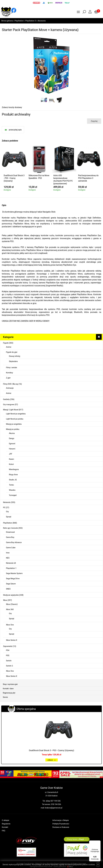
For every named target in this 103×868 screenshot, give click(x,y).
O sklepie (6, 820)
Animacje (10, 388)
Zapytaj (94, 121)
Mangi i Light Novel (11, 410)
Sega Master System (14, 573)
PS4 (8, 650)
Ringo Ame (13, 475)
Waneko (12, 490)
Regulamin (6, 824)
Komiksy (9, 373)
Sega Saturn (11, 584)
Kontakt (5, 827)
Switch (9, 661)
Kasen (11, 459)
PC (4, 508)
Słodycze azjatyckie (11, 595)
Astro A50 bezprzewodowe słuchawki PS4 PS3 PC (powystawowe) (63, 180)
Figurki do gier (12, 352)
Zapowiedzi (8, 646)
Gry (7, 512)
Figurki (6, 343)
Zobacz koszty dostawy (12, 107)
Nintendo (7, 502)
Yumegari (13, 495)
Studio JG (13, 480)
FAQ (3, 831)
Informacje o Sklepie (61, 820)
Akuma (12, 433)
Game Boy (10, 537)
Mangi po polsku (13, 429)
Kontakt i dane (8, 689)
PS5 (8, 655)
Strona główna (7, 21)
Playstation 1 (11, 568)
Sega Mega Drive (13, 579)
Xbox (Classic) (12, 604)
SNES (8, 589)
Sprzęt (9, 517)
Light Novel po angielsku (16, 414)
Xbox (5, 600)
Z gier (8, 378)
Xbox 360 (10, 609)
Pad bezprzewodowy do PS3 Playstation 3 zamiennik (88, 178)
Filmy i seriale (11, 368)
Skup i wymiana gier (10, 684)
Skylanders (13, 361)
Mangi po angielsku (14, 424)
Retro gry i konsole (10, 528)
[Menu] (99, 842)
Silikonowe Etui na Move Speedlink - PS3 (39, 177)
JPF (11, 454)
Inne (8, 553)
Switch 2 (9, 666)
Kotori (11, 464)
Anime (9, 347)
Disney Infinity (15, 356)
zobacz (52, 760)
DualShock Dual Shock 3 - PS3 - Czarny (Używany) (51, 750)
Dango (12, 438)
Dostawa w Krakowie (61, 827)
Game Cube (11, 548)
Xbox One (10, 625)
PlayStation (19, 21)
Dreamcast (10, 532)
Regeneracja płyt (9, 693)
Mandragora (14, 469)
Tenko (11, 485)
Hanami (12, 449)
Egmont (12, 444)
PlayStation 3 (31, 21)
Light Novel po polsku (15, 419)
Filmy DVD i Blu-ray (11, 384)
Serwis (5, 697)
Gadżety (6, 399)
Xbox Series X (12, 640)
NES (8, 558)
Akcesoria (42, 21)
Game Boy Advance (14, 542)
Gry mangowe (9, 405)
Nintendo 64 (11, 563)
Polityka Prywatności (61, 824)
